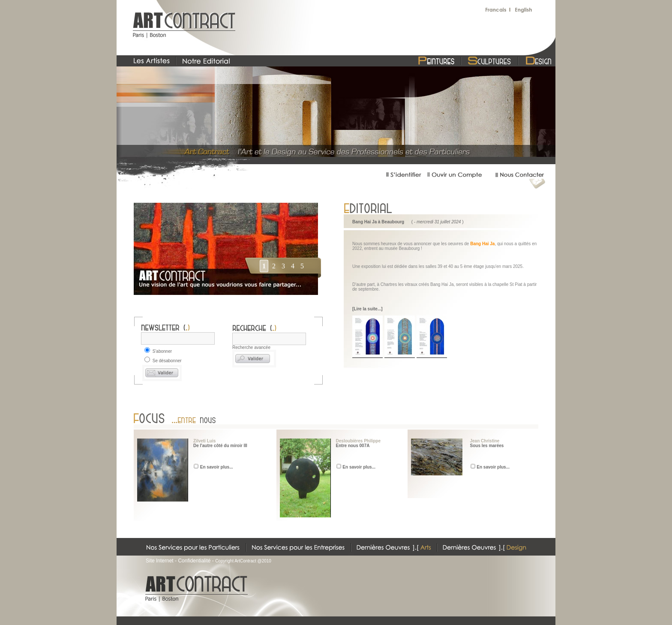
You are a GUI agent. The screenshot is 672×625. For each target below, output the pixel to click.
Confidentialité (194, 561)
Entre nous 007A (353, 446)
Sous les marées (487, 446)
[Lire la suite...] (367, 309)
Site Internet (160, 561)
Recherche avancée (251, 347)
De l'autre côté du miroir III (220, 446)
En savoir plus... (217, 467)
